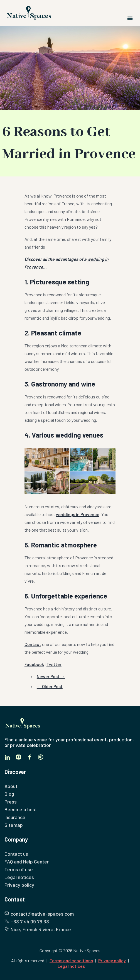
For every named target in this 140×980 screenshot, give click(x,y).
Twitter (54, 664)
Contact (33, 644)
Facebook (34, 664)
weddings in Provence (78, 514)
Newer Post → (51, 676)
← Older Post (50, 686)
